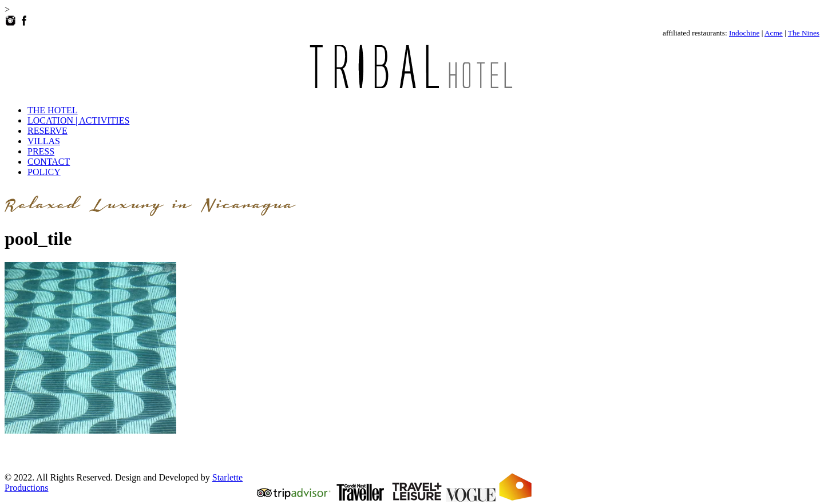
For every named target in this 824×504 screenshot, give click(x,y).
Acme (774, 33)
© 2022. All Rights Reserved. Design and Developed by (108, 477)
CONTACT (49, 162)
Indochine (744, 33)
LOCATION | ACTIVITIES (78, 120)
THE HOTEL (53, 110)
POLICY (44, 172)
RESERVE (47, 131)
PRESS (41, 151)
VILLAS (44, 141)
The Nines (804, 33)
